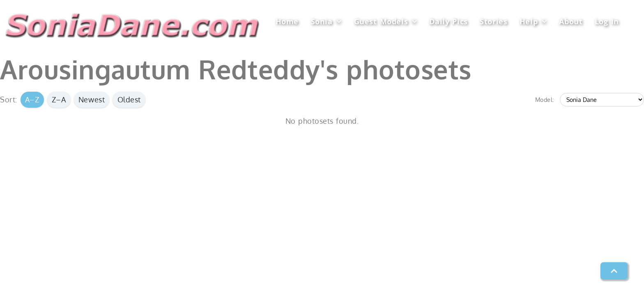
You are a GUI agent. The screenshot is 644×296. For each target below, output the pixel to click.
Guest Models (386, 22)
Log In (607, 21)
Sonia (326, 22)
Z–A (59, 99)
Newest (92, 99)
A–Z (32, 99)
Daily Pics (448, 21)
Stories (493, 21)
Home (287, 21)
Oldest (129, 99)
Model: (545, 99)
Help (533, 22)
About (571, 21)
